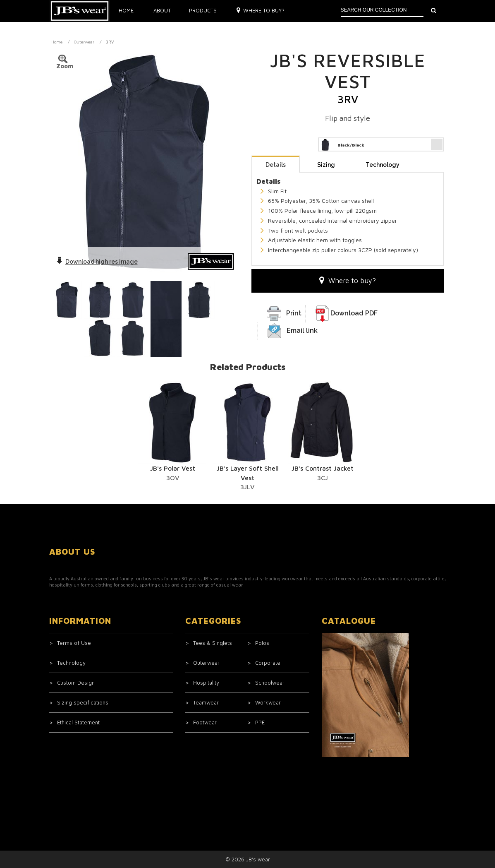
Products (203, 10)
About (162, 10)
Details (276, 165)
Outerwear (84, 42)
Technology (383, 165)
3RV (110, 42)
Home (126, 10)
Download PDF (354, 313)
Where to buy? (261, 10)
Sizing (326, 165)
